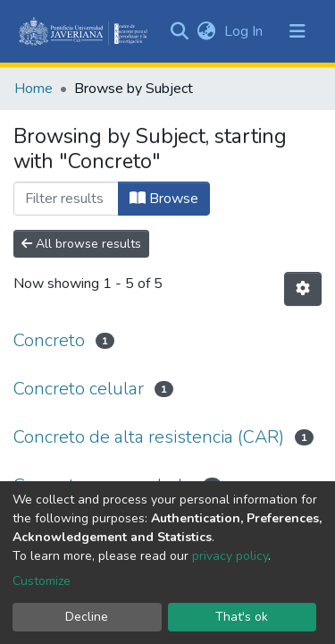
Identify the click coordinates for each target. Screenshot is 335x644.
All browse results (81, 244)
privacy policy (230, 556)
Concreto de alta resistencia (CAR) (149, 437)
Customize (42, 581)
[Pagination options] (303, 289)
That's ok (242, 617)
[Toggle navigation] (297, 31)
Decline (87, 617)
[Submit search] (179, 31)
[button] (206, 31)
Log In (245, 31)
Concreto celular (79, 389)
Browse (164, 199)
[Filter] (66, 199)
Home (33, 89)
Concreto (49, 340)
